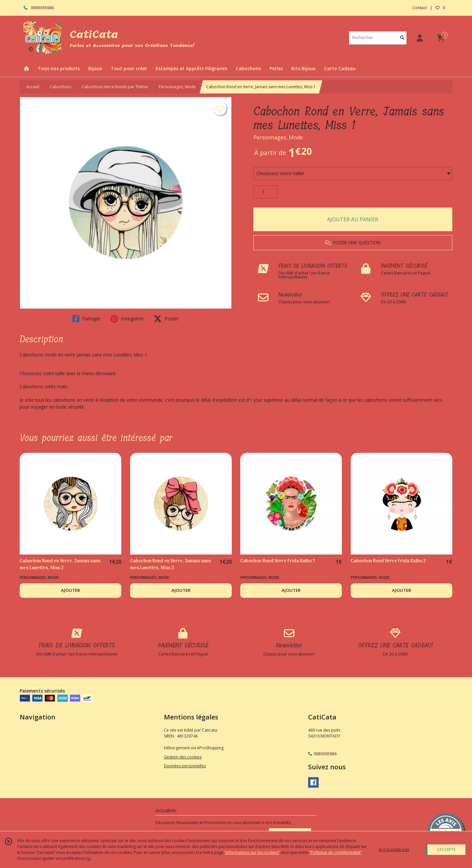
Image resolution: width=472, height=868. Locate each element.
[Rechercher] (402, 38)
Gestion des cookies (183, 757)
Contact (420, 8)
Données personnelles (185, 766)
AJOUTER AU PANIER (353, 219)
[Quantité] (266, 192)
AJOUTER (70, 590)
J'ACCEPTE (446, 849)
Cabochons (60, 87)
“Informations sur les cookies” (252, 852)
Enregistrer (127, 319)
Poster (166, 319)
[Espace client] (420, 38)
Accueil (33, 87)
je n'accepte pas (394, 849)
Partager (87, 319)
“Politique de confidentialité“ (336, 852)
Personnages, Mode (177, 87)
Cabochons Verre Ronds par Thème (115, 87)
